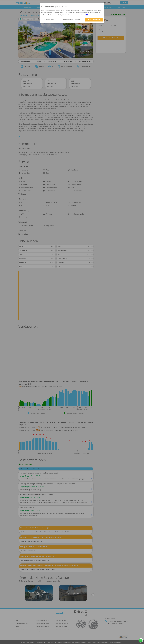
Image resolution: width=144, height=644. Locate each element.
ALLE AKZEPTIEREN (94, 20)
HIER (87, 15)
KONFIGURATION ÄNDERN (72, 20)
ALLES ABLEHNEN (50, 20)
